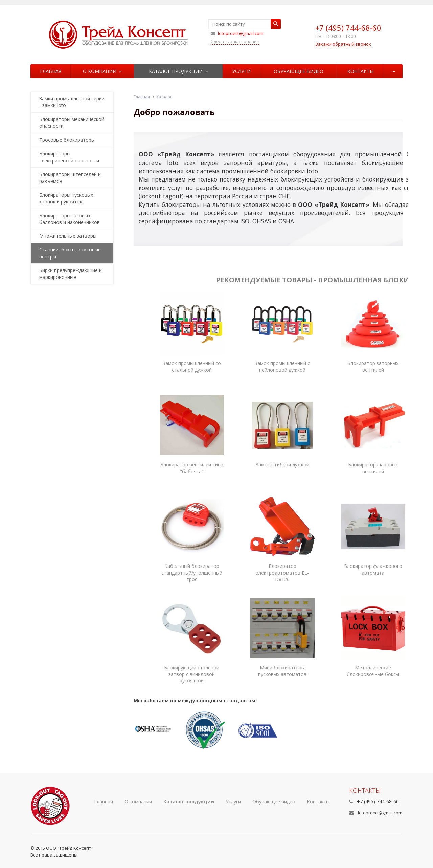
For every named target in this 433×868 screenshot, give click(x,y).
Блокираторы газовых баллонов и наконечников (70, 219)
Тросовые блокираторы (67, 140)
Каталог (164, 97)
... (393, 70)
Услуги (241, 71)
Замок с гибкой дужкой (282, 465)
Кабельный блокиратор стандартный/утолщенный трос (192, 573)
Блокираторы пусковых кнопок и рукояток (66, 198)
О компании (102, 71)
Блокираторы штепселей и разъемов (70, 178)
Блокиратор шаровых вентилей (373, 468)
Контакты (361, 71)
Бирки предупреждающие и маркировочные (71, 274)
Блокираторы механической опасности (72, 123)
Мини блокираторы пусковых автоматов (282, 671)
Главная (51, 71)
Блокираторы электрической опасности (69, 157)
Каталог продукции (178, 71)
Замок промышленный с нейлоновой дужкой (282, 367)
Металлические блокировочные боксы (373, 671)
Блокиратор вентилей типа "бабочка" (192, 468)
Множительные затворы (68, 236)
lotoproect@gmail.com (380, 813)
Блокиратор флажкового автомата (373, 569)
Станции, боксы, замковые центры (70, 253)
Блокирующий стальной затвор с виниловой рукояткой (192, 674)
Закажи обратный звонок (343, 44)
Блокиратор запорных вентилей (373, 367)
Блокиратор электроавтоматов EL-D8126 (282, 573)
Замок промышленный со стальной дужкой (192, 367)
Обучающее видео (299, 71)
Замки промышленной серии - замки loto (72, 102)
